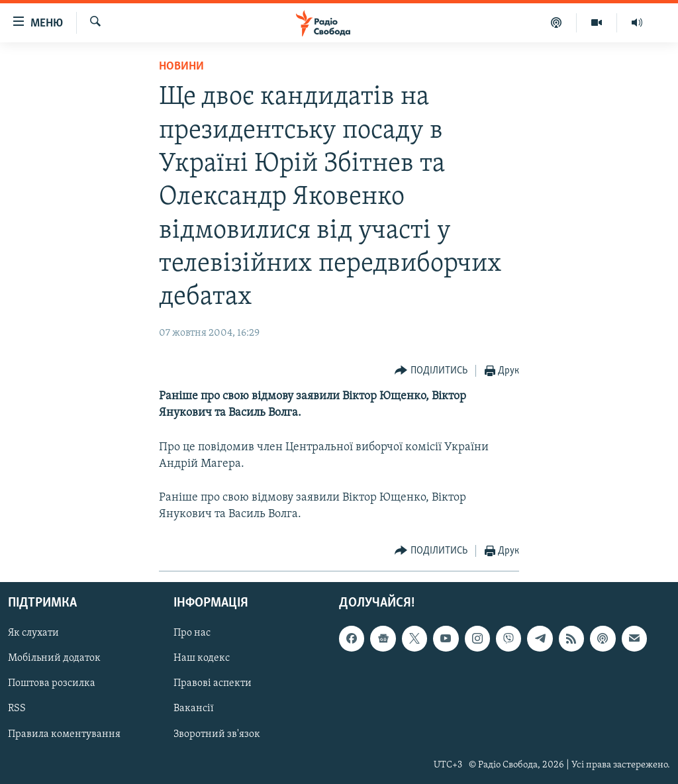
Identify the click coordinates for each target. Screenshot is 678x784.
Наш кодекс (202, 658)
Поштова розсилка (52, 683)
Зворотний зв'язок (217, 734)
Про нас (192, 633)
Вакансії (194, 709)
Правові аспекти (213, 683)
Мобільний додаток (54, 658)
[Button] (431, 371)
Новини (181, 67)
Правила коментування (64, 734)
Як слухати (33, 633)
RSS (17, 709)
